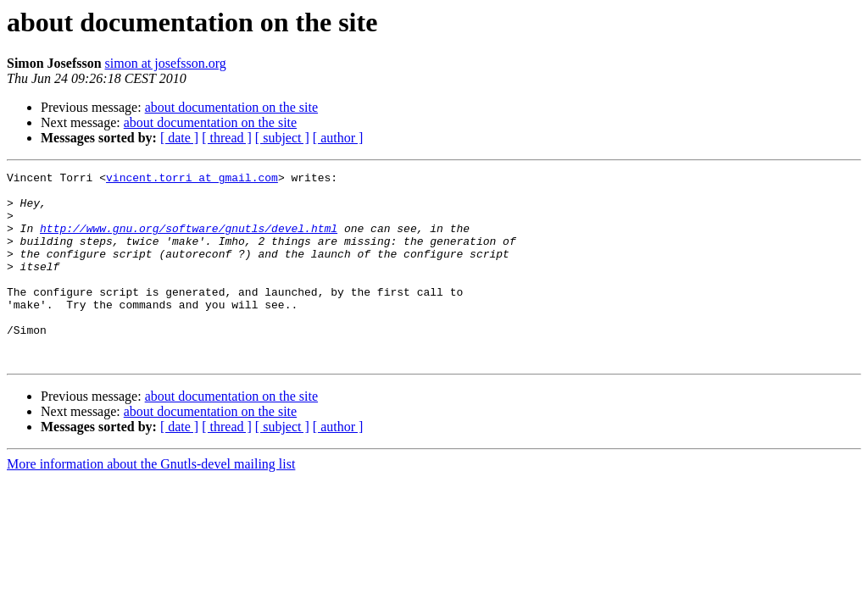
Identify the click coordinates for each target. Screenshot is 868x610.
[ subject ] (282, 138)
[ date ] (179, 138)
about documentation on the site (231, 107)
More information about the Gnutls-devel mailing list (151, 502)
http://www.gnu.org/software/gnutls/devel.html (189, 241)
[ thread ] (227, 138)
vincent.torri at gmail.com (192, 180)
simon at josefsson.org (166, 63)
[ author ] (338, 138)
